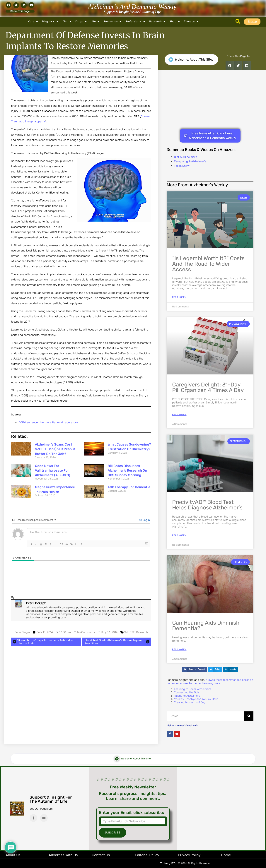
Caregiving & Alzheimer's (190, 161)
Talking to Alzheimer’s (187, 696)
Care (33, 22)
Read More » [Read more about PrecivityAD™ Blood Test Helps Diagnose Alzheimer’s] (179, 535)
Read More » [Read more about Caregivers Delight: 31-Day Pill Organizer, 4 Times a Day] (179, 415)
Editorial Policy (147, 855)
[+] (82, 544)
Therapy (191, 22)
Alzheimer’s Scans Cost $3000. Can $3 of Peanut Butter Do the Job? (55, 449)
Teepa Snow (182, 166)
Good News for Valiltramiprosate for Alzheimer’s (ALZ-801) (53, 470)
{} (77, 544)
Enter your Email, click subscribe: (131, 813)
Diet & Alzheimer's (186, 157)
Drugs (81, 22)
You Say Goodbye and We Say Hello (196, 699)
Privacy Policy (189, 855)
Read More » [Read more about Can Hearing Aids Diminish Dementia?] (179, 649)
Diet (67, 22)
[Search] (249, 716)
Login (144, 520)
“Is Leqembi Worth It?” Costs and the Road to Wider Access (208, 264)
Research (157, 22)
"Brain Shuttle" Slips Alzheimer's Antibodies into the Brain (43, 642)
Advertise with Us (63, 855)
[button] (8, 5)
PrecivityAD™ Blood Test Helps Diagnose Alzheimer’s (207, 505)
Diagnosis (50, 22)
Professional (135, 22)
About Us (13, 855)
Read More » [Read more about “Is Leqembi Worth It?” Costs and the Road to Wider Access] (179, 297)
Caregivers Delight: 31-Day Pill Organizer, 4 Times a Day (208, 387)
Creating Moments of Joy (190, 702)
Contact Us (101, 855)
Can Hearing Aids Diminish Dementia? (206, 626)
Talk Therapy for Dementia (129, 487)
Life (95, 22)
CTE (132, 632)
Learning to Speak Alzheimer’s (192, 689)
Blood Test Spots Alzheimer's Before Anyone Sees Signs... (117, 642)
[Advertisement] (81, 692)
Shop (175, 22)
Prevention (112, 22)
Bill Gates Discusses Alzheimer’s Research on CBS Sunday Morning (127, 470)
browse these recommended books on (210, 682)
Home (226, 855)
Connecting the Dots (187, 692)
